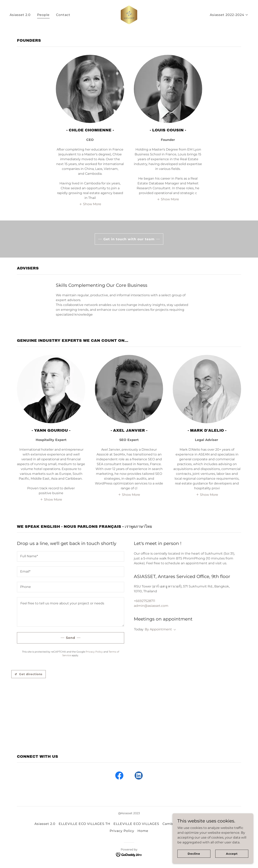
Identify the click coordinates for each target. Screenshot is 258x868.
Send (71, 638)
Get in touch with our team (129, 239)
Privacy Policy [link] (94, 652)
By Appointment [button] (158, 629)
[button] (229, 15)
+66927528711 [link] (145, 601)
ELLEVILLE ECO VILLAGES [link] (136, 824)
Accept (232, 853)
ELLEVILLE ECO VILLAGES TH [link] (84, 824)
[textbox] (71, 556)
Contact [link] (63, 15)
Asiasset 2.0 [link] (20, 15)
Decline (194, 853)
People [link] (43, 15)
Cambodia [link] (172, 824)
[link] (129, 15)
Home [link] (143, 831)
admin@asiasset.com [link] (151, 606)
